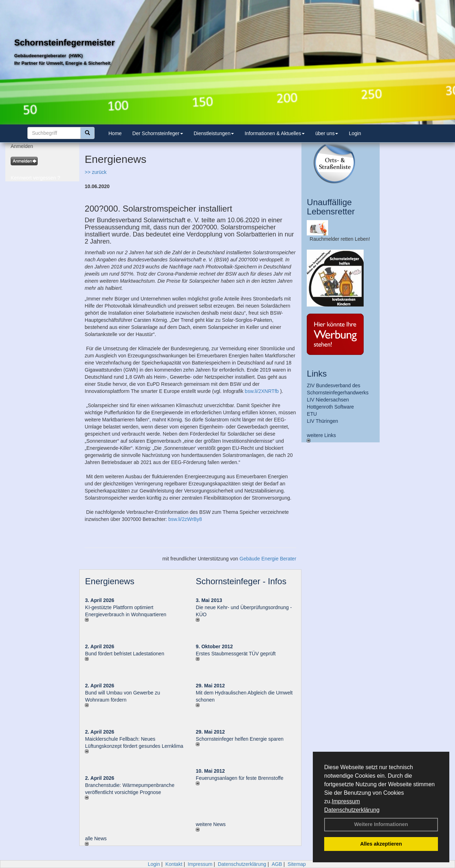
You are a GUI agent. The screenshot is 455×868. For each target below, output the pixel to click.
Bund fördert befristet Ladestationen (125, 654)
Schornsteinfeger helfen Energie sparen (240, 739)
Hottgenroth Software (330, 407)
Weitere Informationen (381, 824)
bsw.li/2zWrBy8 (185, 519)
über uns (327, 133)
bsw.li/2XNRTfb (262, 391)
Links (317, 374)
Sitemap (297, 864)
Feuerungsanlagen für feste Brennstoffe (240, 778)
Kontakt (174, 864)
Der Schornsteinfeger (157, 133)
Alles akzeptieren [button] (381, 844)
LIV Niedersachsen (328, 400)
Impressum (346, 801)
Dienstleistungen (214, 133)
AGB (277, 864)
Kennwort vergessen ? (35, 178)
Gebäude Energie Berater (268, 559)
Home (115, 133)
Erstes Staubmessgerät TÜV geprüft (236, 654)
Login (355, 133)
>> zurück (95, 172)
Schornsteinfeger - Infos (241, 581)
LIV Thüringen (322, 421)
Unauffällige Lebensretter (331, 207)
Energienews (110, 581)
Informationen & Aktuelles (275, 133)
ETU (312, 414)
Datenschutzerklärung (352, 810)
